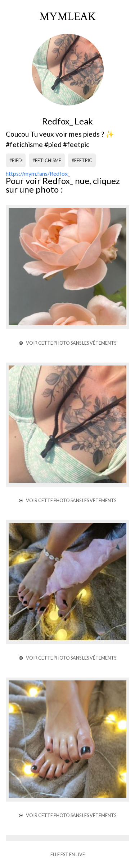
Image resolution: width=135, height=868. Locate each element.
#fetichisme (47, 160)
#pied (16, 160)
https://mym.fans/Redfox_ (38, 173)
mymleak (68, 17)
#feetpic (82, 160)
